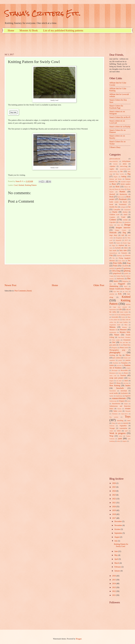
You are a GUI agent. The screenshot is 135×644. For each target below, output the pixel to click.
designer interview (123, 228)
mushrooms (113, 332)
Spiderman (119, 396)
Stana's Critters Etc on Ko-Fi (120, 117)
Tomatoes (115, 414)
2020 (114, 507)
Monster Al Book (29, 30)
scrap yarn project (116, 378)
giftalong (127, 271)
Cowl (16, 185)
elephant (121, 245)
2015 (114, 580)
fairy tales (123, 250)
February (118, 567)
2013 (114, 587)
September (118, 533)
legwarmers (113, 309)
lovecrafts (115, 317)
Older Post (99, 285)
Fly (114, 258)
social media (114, 393)
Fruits (115, 266)
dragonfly (119, 240)
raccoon (119, 365)
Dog (124, 233)
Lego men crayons (120, 307)
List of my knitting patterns (122, 315)
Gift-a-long (116, 271)
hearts (116, 281)
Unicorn (112, 426)
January (117, 571)
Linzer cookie (124, 312)
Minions (112, 327)
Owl (114, 342)
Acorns (115, 164)
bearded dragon (126, 182)
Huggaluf (121, 284)
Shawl (111, 383)
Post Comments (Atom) (23, 291)
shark (126, 381)
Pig (120, 355)
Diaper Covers (121, 230)
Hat (129, 278)
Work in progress (118, 433)
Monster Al (113, 330)
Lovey (123, 317)
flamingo (120, 255)
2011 (114, 595)
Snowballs (120, 388)
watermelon (123, 428)
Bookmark (123, 199)
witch (119, 431)
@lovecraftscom (115, 159)
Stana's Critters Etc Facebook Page (116, 107)
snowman (124, 391)
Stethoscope (113, 401)
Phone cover (124, 348)
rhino (120, 373)
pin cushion (117, 358)
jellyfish (112, 294)
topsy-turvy (124, 414)
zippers (125, 441)
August (117, 537)
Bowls (125, 202)
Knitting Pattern (31, 185)
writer (120, 436)
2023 (114, 495)
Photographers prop (117, 350)
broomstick (123, 204)
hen (110, 284)
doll (123, 235)
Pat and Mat (124, 342)
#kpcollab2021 (114, 161)
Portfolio (116, 363)
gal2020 (112, 268)
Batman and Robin (116, 179)
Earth (111, 243)
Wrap (111, 436)
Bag (129, 174)
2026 (114, 483)
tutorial (126, 423)
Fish (111, 255)
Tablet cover (117, 411)
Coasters (112, 217)
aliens (125, 164)
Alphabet (112, 166)
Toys (128, 417)
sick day (126, 383)
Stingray (122, 401)
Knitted (21, 185)
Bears (114, 184)
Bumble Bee (114, 207)
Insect (126, 286)
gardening (127, 268)
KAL (120, 294)
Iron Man (116, 291)
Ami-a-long (123, 166)
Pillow (128, 355)
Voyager (112, 428)
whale (111, 431)
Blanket (122, 192)
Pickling (112, 355)
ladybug (128, 304)
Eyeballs (118, 248)
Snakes (128, 386)
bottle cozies (114, 202)
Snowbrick (113, 391)
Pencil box (127, 345)
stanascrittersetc (119, 398)
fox (129, 261)
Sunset (119, 409)
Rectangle (115, 370)
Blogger (79, 639)
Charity (115, 212)
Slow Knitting (115, 386)
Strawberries (116, 404)
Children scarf (114, 215)
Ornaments (127, 340)
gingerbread (117, 273)
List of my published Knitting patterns (63, 30)
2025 (114, 487)
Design (127, 225)
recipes (128, 368)
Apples (112, 169)
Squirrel (128, 396)
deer (119, 225)
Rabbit (112, 365)
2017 (114, 518)
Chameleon (127, 210)
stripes (126, 404)
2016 (114, 576)
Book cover (121, 197)
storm (129, 401)
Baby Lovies (120, 174)
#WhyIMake (126, 161)
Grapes (111, 276)
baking (124, 177)
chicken (125, 212)
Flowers (128, 255)
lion (111, 315)
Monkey (125, 327)
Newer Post (10, 285)
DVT (126, 240)
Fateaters (124, 253)
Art (121, 171)
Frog (129, 263)
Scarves (123, 375)
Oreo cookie (116, 340)
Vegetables (123, 426)
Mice (126, 325)
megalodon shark (115, 325)
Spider (111, 396)
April (117, 559)
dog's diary (113, 235)
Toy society (114, 417)
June (116, 551)
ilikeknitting (114, 286)
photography (115, 352)
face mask (113, 251)
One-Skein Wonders (124, 337)
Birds (118, 187)
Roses (126, 373)
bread (111, 204)
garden (119, 268)
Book (111, 197)
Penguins (114, 348)
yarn (120, 438)
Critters (113, 220)
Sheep (118, 383)
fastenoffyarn (113, 253)
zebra (119, 441)
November (118, 525)
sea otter (119, 381)
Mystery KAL (125, 332)
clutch (125, 215)
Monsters (123, 330)
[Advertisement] (52, 43)
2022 (114, 499)
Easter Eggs (127, 243)
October (118, 529)
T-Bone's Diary (115, 147)
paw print (113, 345)
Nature (117, 335)
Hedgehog (125, 281)
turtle (119, 423)
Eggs (114, 245)
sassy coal (113, 376)
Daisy (120, 222)
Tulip (113, 423)
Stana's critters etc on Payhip (120, 127)
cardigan (123, 207)
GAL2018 (125, 266)
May (116, 555)
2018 (114, 514)
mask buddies (124, 322)
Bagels (116, 177)
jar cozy (125, 291)
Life (120, 309)
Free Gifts (118, 263)
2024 (114, 491)
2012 (114, 591)
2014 (114, 584)
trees (129, 421)
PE (120, 345)
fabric (126, 248)
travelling (120, 421)
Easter (118, 243)
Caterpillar (117, 210)
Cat (129, 207)
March (117, 563)
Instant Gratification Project (120, 289)
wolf (126, 431)
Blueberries (123, 194)
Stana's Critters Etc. (43, 13)
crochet (125, 220)
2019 (114, 510)
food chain (122, 261)
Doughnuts (119, 238)
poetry (120, 360)
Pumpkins (125, 363)
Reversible (124, 370)
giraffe (126, 273)
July (116, 541)
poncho (128, 360)
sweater (128, 409)
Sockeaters (124, 393)
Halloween (120, 279)
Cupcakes (113, 222)
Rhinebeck (113, 373)
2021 (114, 503)
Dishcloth (113, 233)
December (118, 521)
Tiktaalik (128, 411)
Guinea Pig (120, 276)
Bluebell (112, 194)
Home (11, 30)
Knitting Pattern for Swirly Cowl (121, 545)
